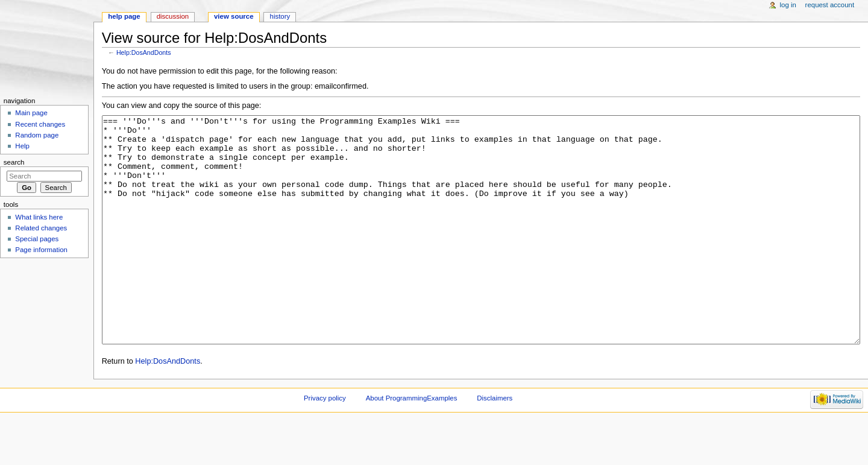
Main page (31, 113)
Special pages (37, 239)
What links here (39, 217)
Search (14, 162)
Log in (788, 5)
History (280, 16)
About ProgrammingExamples (412, 443)
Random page (37, 135)
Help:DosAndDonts (144, 52)
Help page (124, 16)
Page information (41, 250)
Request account (830, 5)
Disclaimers (495, 443)
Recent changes (40, 124)
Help (22, 146)
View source (234, 16)
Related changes (41, 228)
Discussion (173, 16)
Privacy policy (325, 443)
